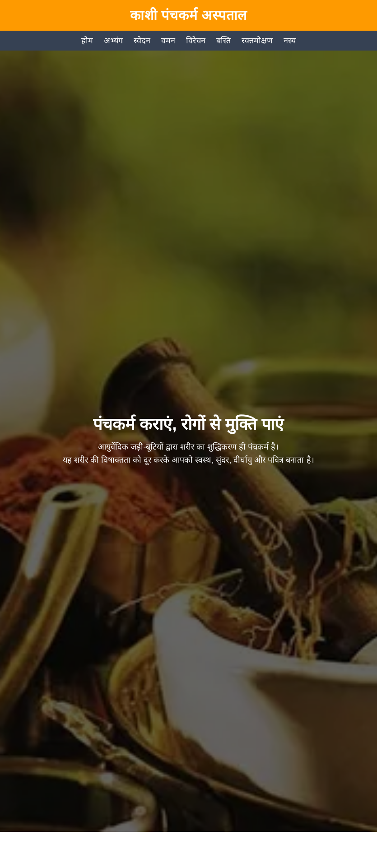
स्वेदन (142, 41)
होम (87, 41)
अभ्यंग (113, 41)
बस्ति (223, 41)
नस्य (290, 41)
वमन (168, 41)
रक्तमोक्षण (257, 41)
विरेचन (196, 41)
